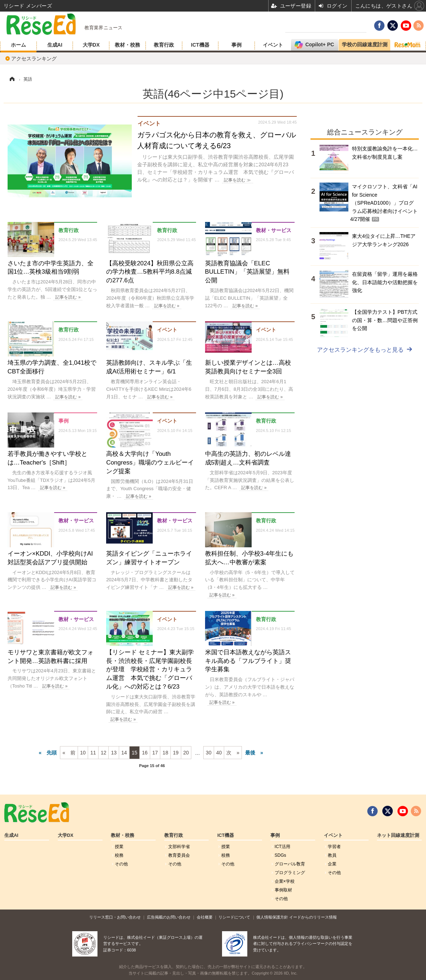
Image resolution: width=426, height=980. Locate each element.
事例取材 (283, 890)
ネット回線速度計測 (398, 835)
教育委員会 (179, 855)
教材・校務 (127, 45)
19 (176, 753)
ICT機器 (200, 45)
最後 (250, 753)
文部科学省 (179, 847)
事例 (236, 45)
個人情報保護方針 (272, 917)
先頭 (52, 753)
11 (93, 753)
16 (145, 753)
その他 (121, 864)
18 (165, 753)
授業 (119, 847)
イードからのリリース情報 (313, 917)
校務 (119, 855)
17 (155, 753)
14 (124, 753)
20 (186, 753)
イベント (273, 45)
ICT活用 (282, 847)
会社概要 (205, 917)
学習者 (334, 847)
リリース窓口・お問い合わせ (115, 917)
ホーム (18, 45)
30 (209, 753)
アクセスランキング (34, 59)
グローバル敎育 (290, 864)
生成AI (55, 45)
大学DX (91, 45)
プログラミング (290, 873)
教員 (332, 855)
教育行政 (164, 45)
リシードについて (234, 917)
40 (219, 753)
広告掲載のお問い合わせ (169, 917)
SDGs (281, 855)
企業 (332, 864)
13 (114, 753)
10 (83, 753)
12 (104, 753)
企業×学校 (285, 881)
